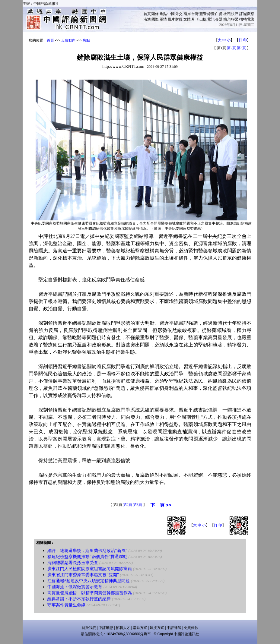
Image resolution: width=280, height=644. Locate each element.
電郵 (251, 19)
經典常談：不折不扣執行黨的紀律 (79, 599)
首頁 (147, 14)
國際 (155, 19)
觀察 (251, 14)
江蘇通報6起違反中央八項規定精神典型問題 (89, 581)
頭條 (155, 14)
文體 (187, 19)
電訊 (211, 19)
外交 (179, 14)
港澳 (147, 19)
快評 (235, 14)
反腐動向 (68, 40)
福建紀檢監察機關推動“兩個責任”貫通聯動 (87, 557)
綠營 (211, 14)
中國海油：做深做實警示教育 (75, 587)
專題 (219, 19)
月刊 (195, 19)
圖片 (171, 19)
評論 (243, 14)
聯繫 (235, 19)
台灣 (195, 14)
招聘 (243, 19)
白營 (219, 14)
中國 (171, 14)
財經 (179, 19)
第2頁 (231, 48)
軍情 (163, 19)
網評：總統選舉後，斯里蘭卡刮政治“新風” (87, 551)
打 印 (243, 40)
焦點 (163, 14)
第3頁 (241, 48)
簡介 (227, 19)
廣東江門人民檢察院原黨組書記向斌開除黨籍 (90, 569)
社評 (227, 14)
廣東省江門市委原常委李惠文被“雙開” (83, 575)
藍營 (203, 14)
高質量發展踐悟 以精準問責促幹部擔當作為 (90, 593)
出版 (203, 19)
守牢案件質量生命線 (66, 605)
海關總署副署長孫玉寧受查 (73, 563)
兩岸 (187, 14)
